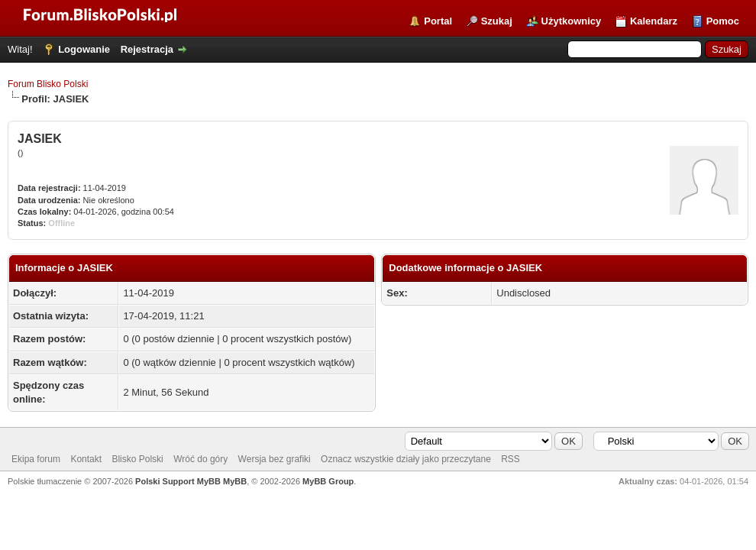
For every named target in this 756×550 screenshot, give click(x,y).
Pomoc (723, 21)
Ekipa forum (36, 459)
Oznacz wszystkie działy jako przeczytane (406, 459)
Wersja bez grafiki (275, 459)
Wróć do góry (200, 459)
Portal (438, 21)
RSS (510, 459)
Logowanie (84, 49)
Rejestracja (147, 49)
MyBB (235, 481)
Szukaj (497, 21)
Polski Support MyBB (178, 481)
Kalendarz (654, 21)
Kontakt (86, 459)
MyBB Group (328, 481)
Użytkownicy (572, 21)
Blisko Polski (137, 459)
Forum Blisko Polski (48, 84)
